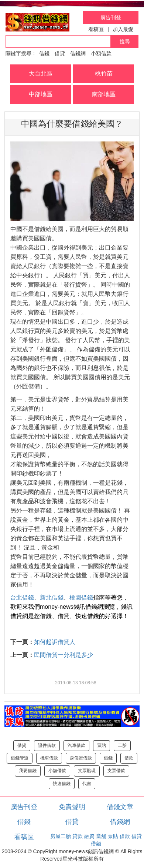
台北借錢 (22, 597)
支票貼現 (87, 771)
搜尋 (125, 41)
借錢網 (78, 53)
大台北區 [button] (41, 74)
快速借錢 (62, 784)
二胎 (122, 745)
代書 (87, 784)
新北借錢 (52, 597)
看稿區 (96, 29)
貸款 (78, 836)
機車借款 (49, 758)
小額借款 (101, 53)
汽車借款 (76, 745)
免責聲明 (72, 807)
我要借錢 (28, 771)
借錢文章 (120, 807)
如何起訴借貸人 (55, 642)
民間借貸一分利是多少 (64, 655)
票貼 (102, 745)
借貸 (60, 53)
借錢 (44, 53)
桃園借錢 (81, 597)
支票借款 (116, 771)
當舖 (101, 836)
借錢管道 (20, 758)
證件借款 (47, 745)
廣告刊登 (111, 17)
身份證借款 (81, 758)
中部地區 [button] (41, 94)
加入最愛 (123, 29)
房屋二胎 (61, 836)
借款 (129, 758)
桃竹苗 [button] (104, 74)
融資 (89, 836)
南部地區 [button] (104, 94)
